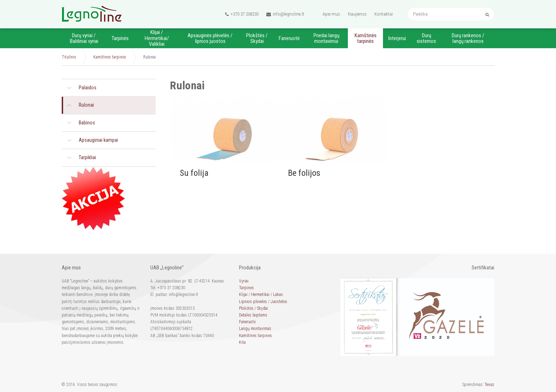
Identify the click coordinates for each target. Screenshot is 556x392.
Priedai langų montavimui (326, 38)
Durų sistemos (426, 38)
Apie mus (331, 14)
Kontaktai (384, 14)
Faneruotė (289, 38)
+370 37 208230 (242, 14)
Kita (242, 342)
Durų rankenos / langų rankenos (468, 38)
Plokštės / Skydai (257, 38)
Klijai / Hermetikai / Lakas (261, 295)
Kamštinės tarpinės (366, 38)
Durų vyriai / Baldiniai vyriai (84, 38)
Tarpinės (120, 38)
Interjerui (397, 38)
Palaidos (88, 88)
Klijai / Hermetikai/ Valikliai (157, 38)
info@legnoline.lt (285, 14)
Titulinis (69, 57)
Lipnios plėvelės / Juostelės (263, 302)
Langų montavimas (255, 329)
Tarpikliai (87, 157)
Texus (489, 385)
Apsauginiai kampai (98, 140)
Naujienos (357, 14)
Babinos (87, 123)
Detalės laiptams (253, 315)
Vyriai (244, 281)
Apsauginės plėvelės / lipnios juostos (210, 38)
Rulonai (86, 105)
